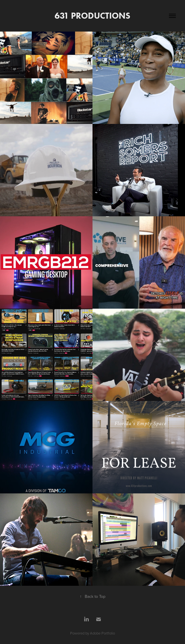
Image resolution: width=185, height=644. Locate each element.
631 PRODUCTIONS (92, 16)
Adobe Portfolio (102, 633)
